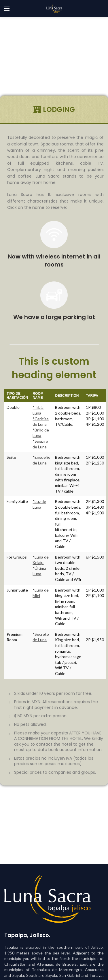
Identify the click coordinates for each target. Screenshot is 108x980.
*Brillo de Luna (41, 433)
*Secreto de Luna (41, 637)
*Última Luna (39, 571)
